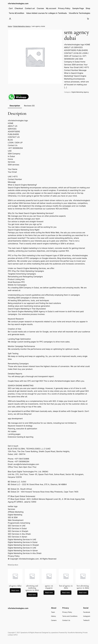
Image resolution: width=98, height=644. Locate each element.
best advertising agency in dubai (83, 587)
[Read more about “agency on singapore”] (49, 593)
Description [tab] (15, 106)
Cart (11, 8)
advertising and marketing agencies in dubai (32, 588)
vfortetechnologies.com (18, 3)
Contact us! (30, 8)
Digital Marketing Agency (22, 26)
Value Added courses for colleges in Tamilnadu (47, 13)
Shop (88, 8)
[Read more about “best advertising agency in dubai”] (83, 593)
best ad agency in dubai (66, 587)
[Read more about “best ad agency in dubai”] (66, 593)
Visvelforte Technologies (79, 13)
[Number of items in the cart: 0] (88, 19)
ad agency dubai (15, 586)
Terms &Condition (16, 13)
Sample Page (78, 8)
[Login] (10, 19)
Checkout (19, 8)
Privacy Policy (64, 8)
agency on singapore (49, 587)
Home (10, 26)
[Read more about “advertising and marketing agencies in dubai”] (32, 595)
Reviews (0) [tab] (29, 106)
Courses (40, 8)
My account (51, 8)
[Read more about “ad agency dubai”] (15, 590)
